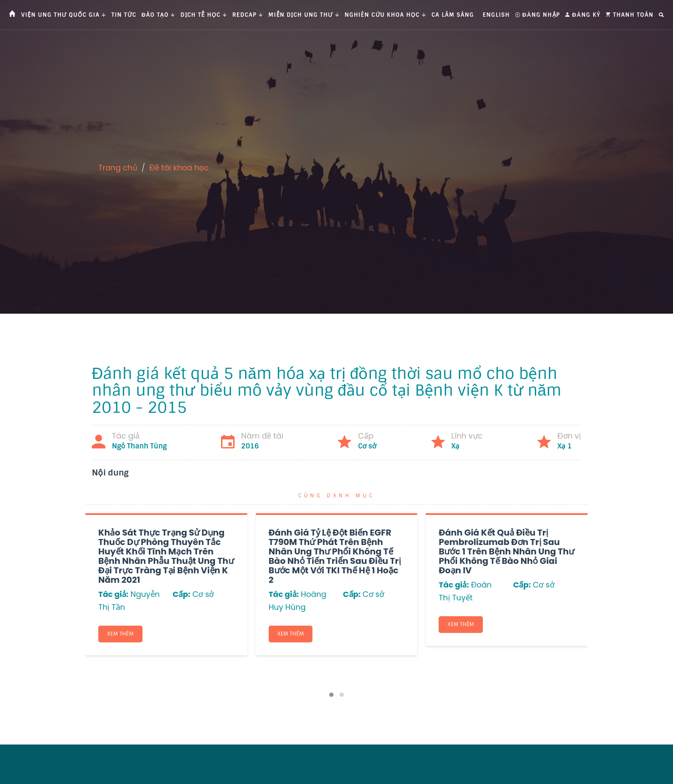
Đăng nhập (538, 15)
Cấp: (181, 594)
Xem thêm (121, 634)
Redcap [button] (248, 15)
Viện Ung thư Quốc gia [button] (64, 15)
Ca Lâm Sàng (453, 15)
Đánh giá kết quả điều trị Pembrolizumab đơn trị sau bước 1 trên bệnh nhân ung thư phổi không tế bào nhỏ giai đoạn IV (506, 551)
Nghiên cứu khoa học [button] (385, 15)
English (496, 15)
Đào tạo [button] (159, 15)
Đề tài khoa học (179, 168)
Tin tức (124, 15)
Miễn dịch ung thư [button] (304, 15)
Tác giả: (113, 594)
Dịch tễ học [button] (204, 15)
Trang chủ (118, 168)
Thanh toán (630, 15)
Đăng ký (583, 15)
